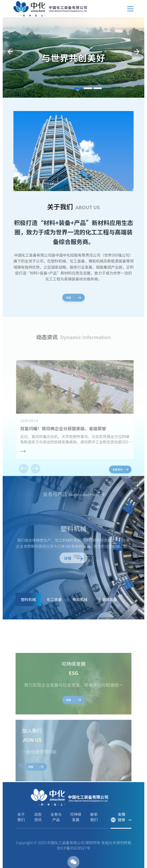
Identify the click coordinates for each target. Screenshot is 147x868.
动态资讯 (38, 817)
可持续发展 (76, 817)
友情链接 (122, 817)
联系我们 (94, 817)
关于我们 (21, 817)
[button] (78, 88)
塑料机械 (73, 529)
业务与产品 (56, 817)
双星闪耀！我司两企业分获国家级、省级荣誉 (63, 444)
